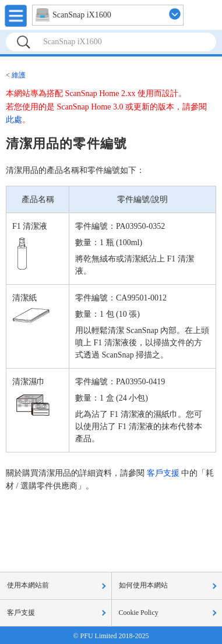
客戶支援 (163, 473)
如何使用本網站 (143, 585)
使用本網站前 (28, 585)
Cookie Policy (139, 613)
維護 (19, 75)
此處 (14, 120)
